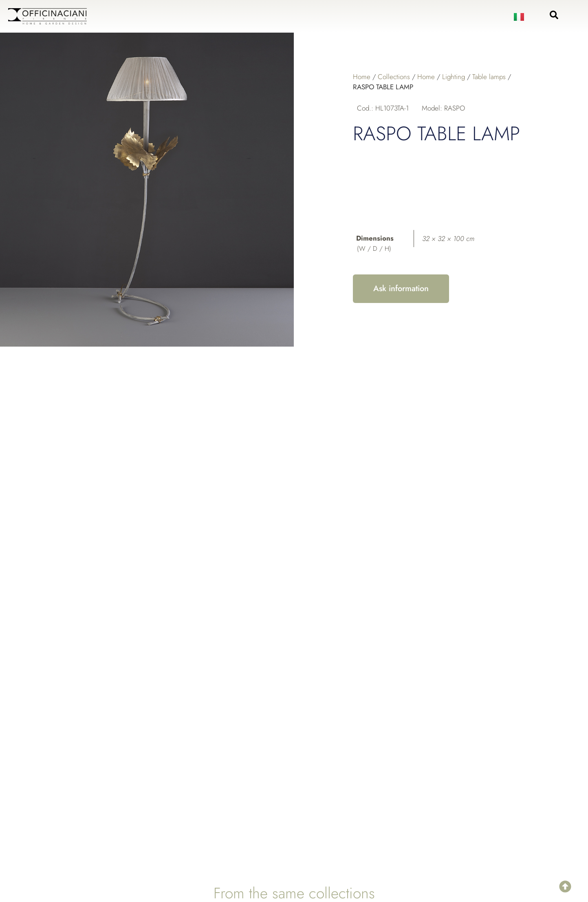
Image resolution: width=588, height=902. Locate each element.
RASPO (455, 108)
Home (362, 77)
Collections (394, 77)
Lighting (454, 77)
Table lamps (489, 77)
